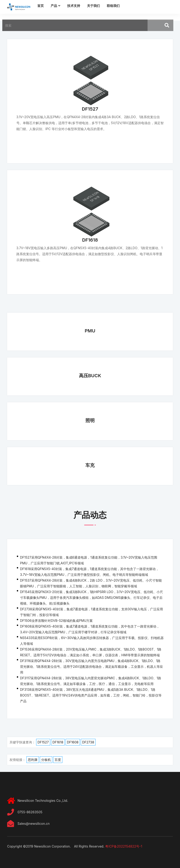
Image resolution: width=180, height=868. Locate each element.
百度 (58, 760)
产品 (54, 6)
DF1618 (90, 240)
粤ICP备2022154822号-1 (124, 846)
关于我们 (93, 6)
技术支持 (74, 6)
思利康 (33, 760)
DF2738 (88, 742)
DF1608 (73, 742)
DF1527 (90, 109)
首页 (41, 6)
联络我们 (113, 6)
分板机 (46, 760)
